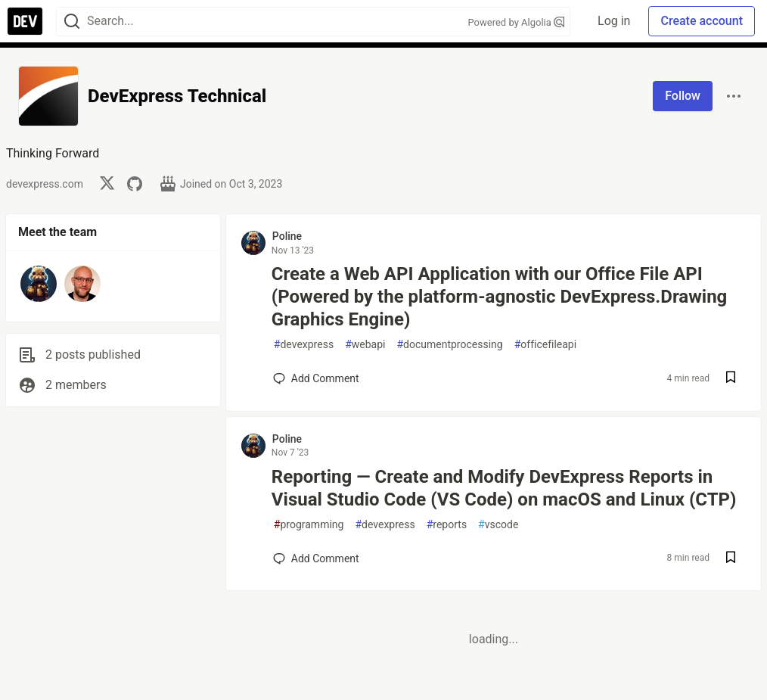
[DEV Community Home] (25, 21)
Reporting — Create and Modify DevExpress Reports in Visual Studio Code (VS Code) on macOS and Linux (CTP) (504, 488)
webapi (365, 345)
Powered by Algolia (516, 22)
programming (309, 525)
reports (447, 525)
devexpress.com (45, 184)
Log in (614, 21)
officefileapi (545, 345)
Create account (702, 21)
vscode (498, 525)
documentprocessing (449, 345)
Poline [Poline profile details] (287, 236)
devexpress (304, 345)
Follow (683, 96)
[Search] (72, 22)
